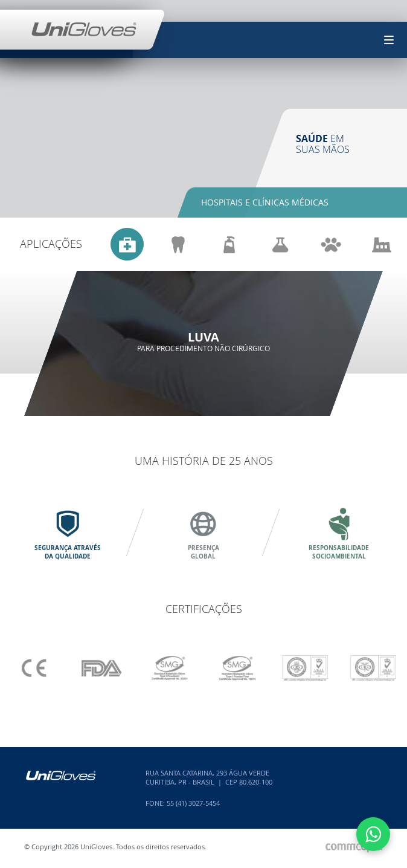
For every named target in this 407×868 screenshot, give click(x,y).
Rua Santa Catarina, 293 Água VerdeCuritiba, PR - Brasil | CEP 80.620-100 (209, 777)
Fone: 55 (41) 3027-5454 (183, 803)
